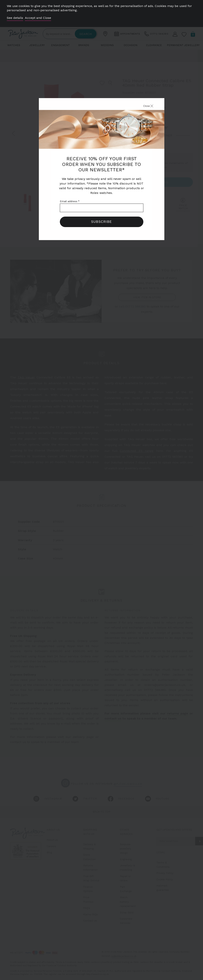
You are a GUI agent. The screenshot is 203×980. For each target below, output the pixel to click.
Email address (70, 201)
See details (15, 18)
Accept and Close (38, 18)
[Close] (144, 106)
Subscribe (101, 222)
